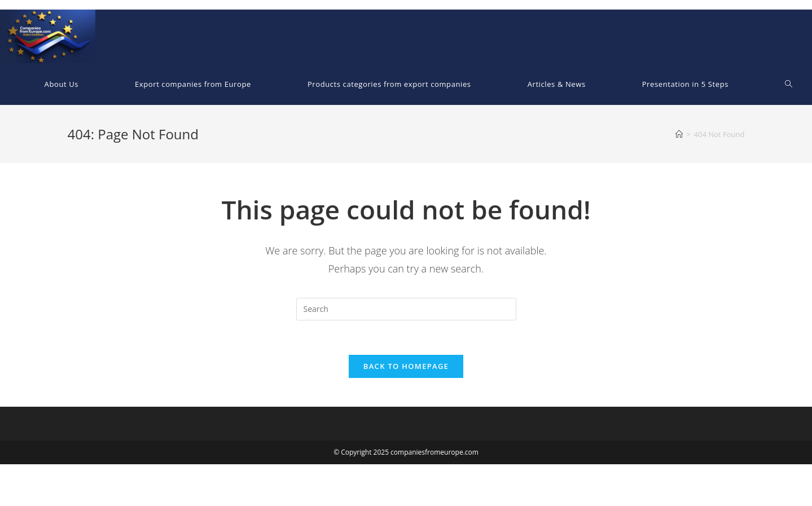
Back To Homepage (406, 366)
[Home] (679, 134)
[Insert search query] (406, 309)
